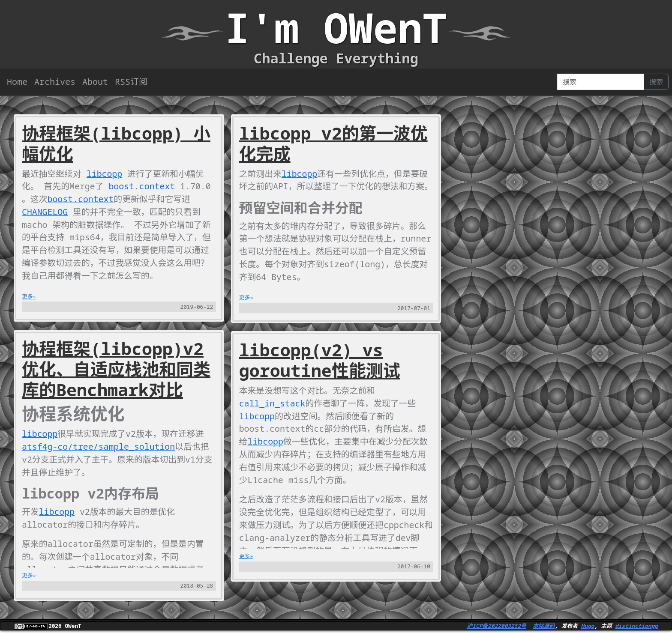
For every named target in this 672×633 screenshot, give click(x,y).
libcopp (105, 174)
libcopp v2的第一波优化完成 (333, 143)
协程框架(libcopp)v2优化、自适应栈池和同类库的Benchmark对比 (116, 370)
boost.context (143, 187)
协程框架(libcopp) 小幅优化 (116, 143)
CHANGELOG (45, 212)
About (95, 82)
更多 (27, 297)
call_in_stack (273, 417)
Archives (55, 82)
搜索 (656, 82)
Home (17, 82)
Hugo (588, 627)
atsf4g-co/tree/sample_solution (99, 447)
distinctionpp (636, 627)
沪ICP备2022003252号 (497, 627)
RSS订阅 (131, 82)
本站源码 (544, 627)
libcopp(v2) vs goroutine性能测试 (320, 374)
